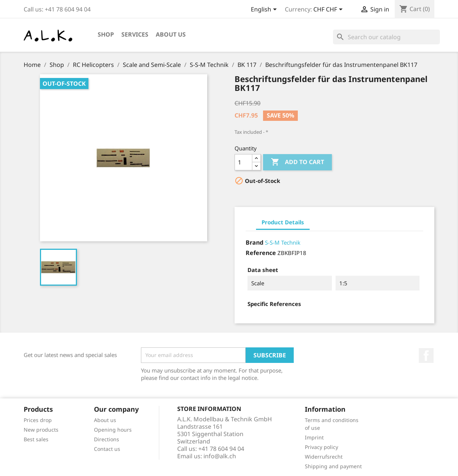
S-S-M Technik (283, 242)
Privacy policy (321, 447)
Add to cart (297, 162)
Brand (255, 242)
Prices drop (38, 420)
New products (41, 430)
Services (135, 34)
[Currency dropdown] (329, 10)
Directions (107, 439)
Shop (106, 34)
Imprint (314, 437)
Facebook (426, 356)
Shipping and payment (333, 466)
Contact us (107, 449)
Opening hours (113, 430)
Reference (261, 253)
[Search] (386, 37)
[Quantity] (243, 162)
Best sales (36, 439)
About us (171, 34)
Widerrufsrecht (324, 457)
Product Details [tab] (283, 222)
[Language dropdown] (265, 10)
